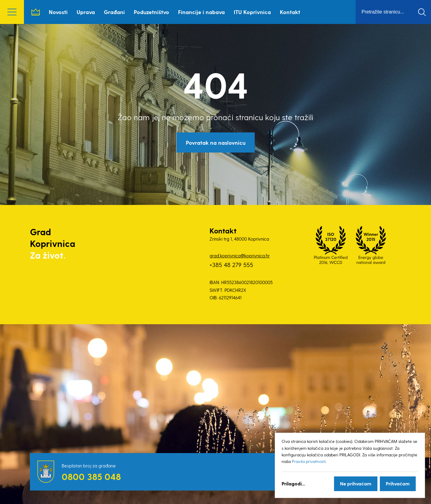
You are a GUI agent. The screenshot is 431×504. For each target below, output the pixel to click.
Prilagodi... (293, 483)
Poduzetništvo (151, 12)
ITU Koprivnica (252, 12)
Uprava (86, 12)
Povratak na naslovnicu (216, 142)
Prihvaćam (398, 483)
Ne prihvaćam (356, 483)
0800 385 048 (91, 476)
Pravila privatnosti (309, 461)
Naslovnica (36, 12)
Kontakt (290, 12)
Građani (114, 12)
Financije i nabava (201, 12)
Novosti (58, 12)
